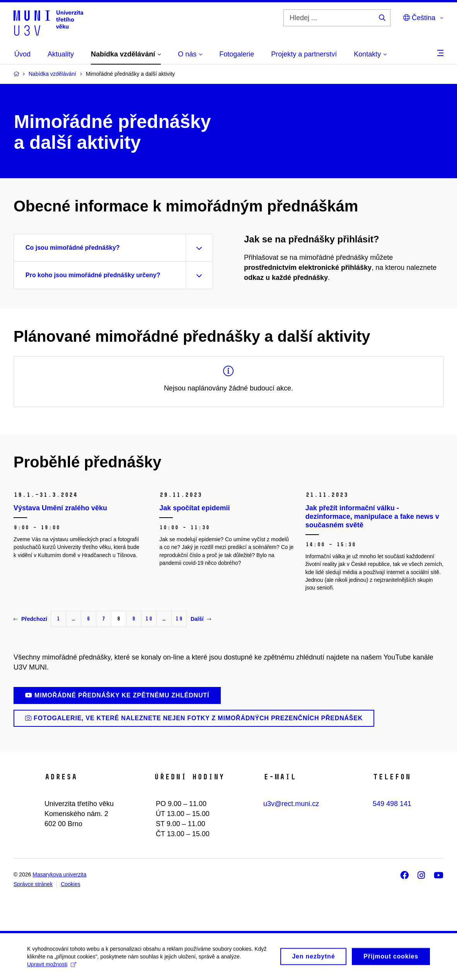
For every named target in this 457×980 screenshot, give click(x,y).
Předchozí (30, 619)
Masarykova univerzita (59, 874)
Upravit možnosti (52, 969)
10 (149, 619)
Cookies (71, 884)
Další (201, 619)
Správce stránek (33, 884)
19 (179, 619)
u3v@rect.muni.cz (291, 804)
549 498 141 (392, 804)
